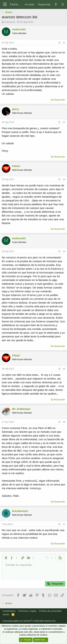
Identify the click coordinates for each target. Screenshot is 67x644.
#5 (64, 369)
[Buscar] (63, 4)
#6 (64, 422)
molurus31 (10, 22)
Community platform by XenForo (29, 621)
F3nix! (16, 166)
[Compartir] (59, 43)
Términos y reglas (27, 611)
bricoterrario (20, 511)
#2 (64, 122)
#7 (64, 524)
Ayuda (6, 614)
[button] (6, 558)
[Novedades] (56, 4)
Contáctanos (9, 611)
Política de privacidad (50, 611)
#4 (64, 251)
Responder (59, 100)
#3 (64, 179)
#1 (64, 43)
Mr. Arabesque (21, 409)
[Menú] (5, 4)
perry (16, 109)
